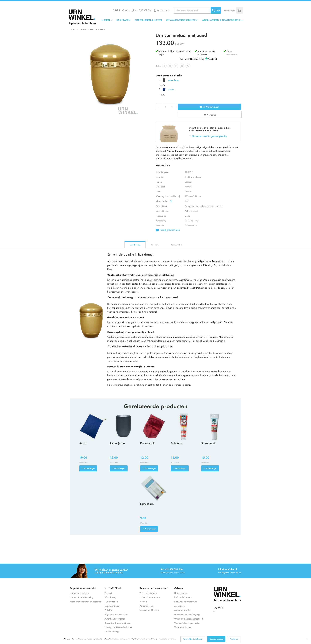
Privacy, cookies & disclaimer (118, 627)
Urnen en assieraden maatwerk (189, 619)
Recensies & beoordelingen (118, 623)
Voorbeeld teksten (183, 627)
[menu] (172, 20)
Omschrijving (135, 245)
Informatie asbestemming (82, 597)
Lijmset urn (147, 503)
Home (72, 30)
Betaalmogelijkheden (149, 610)
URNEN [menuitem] (106, 20)
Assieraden (180, 606)
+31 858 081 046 (143, 10)
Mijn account (163, 10)
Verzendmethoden (148, 593)
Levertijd (143, 601)
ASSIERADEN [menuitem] (123, 20)
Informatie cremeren (79, 593)
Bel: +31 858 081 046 (172, 569)
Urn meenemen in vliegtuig (187, 614)
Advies (178, 588)
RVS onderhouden (183, 597)
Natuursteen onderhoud (186, 601)
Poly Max (177, 443)
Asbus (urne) (174, 80)
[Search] (216, 10)
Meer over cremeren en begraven (86, 601)
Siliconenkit (208, 443)
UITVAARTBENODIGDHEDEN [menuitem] (182, 20)
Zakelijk (116, 10)
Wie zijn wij (110, 597)
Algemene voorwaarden (116, 614)
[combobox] (197, 10)
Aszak (171, 90)
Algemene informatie (83, 588)
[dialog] (155, 639)
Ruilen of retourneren (150, 597)
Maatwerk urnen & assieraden (206, 53)
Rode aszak (147, 443)
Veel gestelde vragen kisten (187, 623)
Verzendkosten (146, 606)
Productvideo (177, 245)
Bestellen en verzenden (154, 588)
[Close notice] (307, 639)
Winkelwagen (229, 10)
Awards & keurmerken (115, 619)
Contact (126, 10)
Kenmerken (156, 245)
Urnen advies (180, 593)
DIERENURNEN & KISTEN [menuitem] (148, 20)
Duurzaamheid (111, 601)
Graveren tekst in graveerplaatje (209, 136)
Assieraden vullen (183, 610)
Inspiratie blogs (112, 606)
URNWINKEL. (114, 588)
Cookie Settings (112, 631)
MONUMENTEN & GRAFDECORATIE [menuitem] (221, 20)
